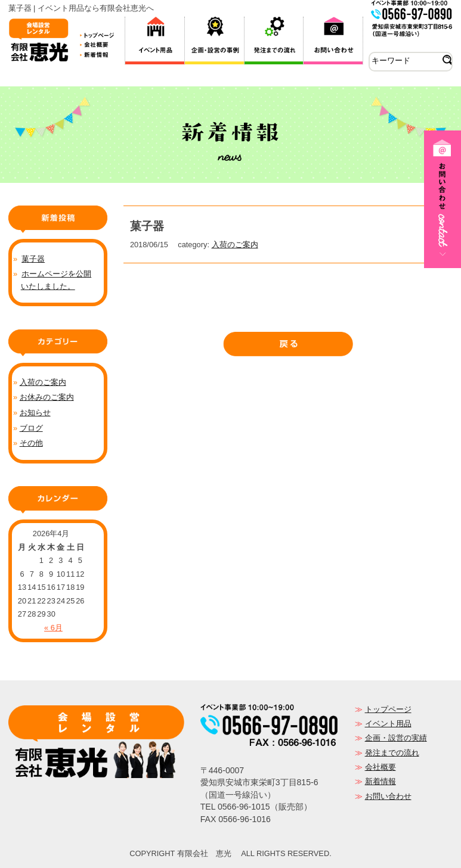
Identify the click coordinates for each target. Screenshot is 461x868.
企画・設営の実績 (396, 738)
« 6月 (53, 628)
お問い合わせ (388, 796)
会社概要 (380, 767)
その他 (31, 443)
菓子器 (33, 259)
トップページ (388, 709)
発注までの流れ (392, 753)
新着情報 (380, 781)
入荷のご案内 (235, 245)
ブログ (31, 428)
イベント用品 (388, 724)
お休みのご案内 (47, 397)
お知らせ (35, 413)
